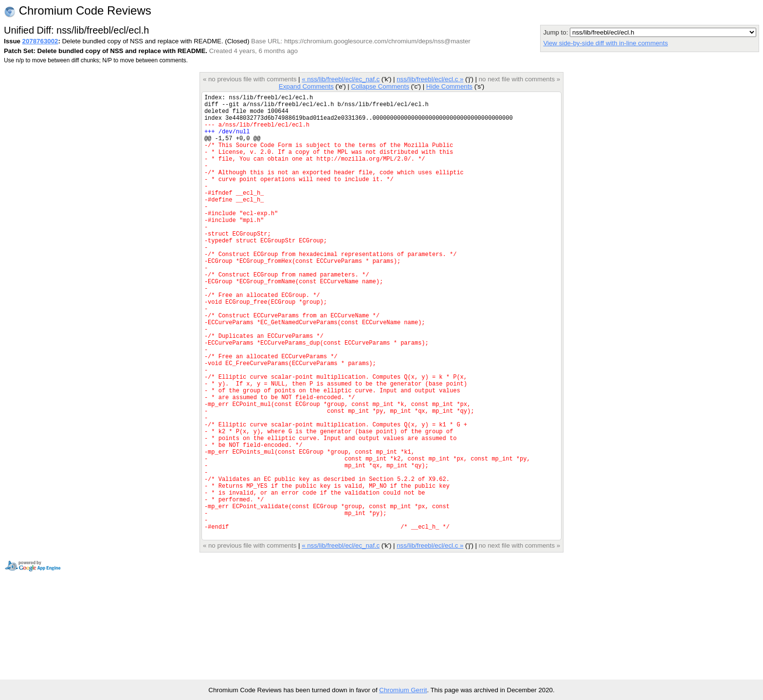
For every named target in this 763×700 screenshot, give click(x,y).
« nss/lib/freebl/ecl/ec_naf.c (341, 79)
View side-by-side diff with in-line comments (605, 43)
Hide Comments (449, 86)
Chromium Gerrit (403, 690)
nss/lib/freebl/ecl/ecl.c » (430, 79)
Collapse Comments (380, 86)
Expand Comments (306, 86)
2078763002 (40, 41)
